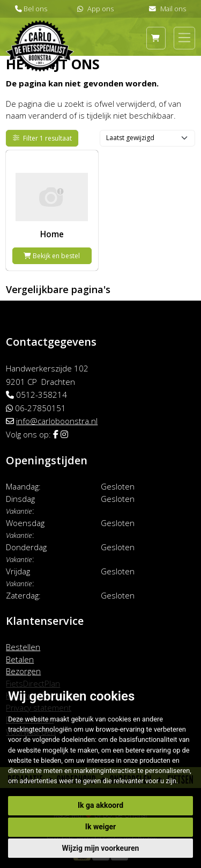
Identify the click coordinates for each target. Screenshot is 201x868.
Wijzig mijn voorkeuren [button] (101, 848)
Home (52, 234)
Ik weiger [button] (100, 827)
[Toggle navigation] (184, 38)
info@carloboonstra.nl (57, 421)
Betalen (20, 659)
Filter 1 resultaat (43, 138)
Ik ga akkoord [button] (100, 805)
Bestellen (23, 647)
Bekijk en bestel (52, 256)
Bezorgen (23, 671)
